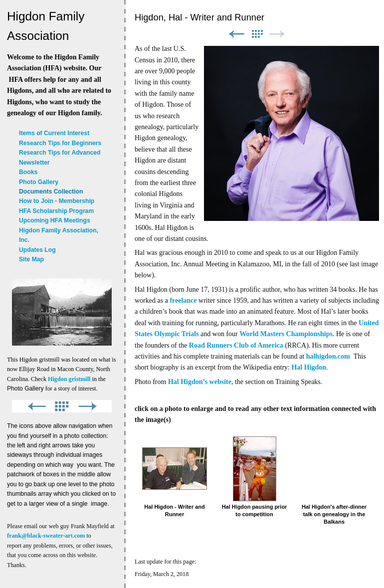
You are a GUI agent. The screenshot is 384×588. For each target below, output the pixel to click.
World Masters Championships (286, 334)
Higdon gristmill (69, 379)
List (257, 34)
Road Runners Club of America (236, 345)
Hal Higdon (309, 367)
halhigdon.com (328, 356)
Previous (236, 34)
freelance (183, 300)
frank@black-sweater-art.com (46, 536)
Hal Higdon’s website (200, 382)
